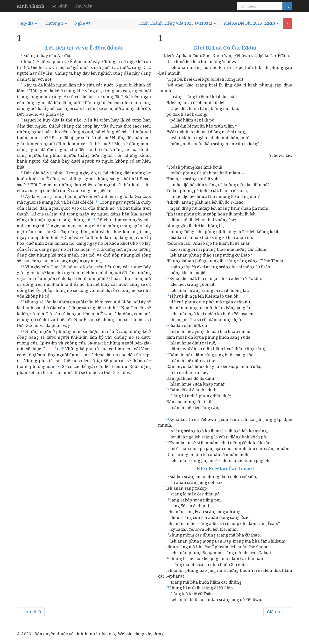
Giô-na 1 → (278, 612)
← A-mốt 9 (31, 612)
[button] (29, 23)
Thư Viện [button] (85, 6)
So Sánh (60, 6)
